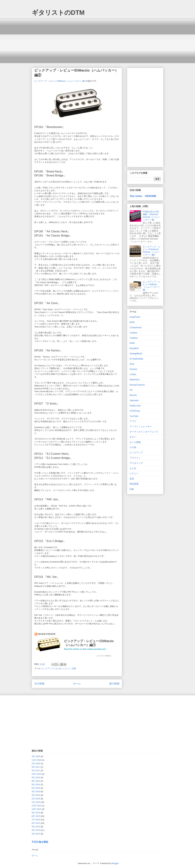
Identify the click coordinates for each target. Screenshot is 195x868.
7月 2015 (36, 820)
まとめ (58, 668)
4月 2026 (36, 756)
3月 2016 (36, 795)
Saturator (134, 400)
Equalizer (134, 348)
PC (131, 390)
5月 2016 (36, 788)
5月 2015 (36, 827)
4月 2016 (36, 791)
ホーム (77, 684)
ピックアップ (48, 668)
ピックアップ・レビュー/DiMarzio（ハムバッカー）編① (60, 81)
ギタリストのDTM (58, 13)
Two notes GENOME (143, 196)
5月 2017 (36, 770)
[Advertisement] (97, 41)
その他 (133, 447)
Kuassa (133, 369)
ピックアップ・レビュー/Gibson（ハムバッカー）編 (152, 286)
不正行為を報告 (40, 842)
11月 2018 (36, 760)
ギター (133, 437)
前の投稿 (114, 684)
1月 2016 (36, 802)
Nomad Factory (137, 385)
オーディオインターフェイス (144, 432)
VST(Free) (135, 411)
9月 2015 (36, 813)
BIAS (132, 322)
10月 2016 (36, 774)
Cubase (133, 333)
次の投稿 (39, 684)
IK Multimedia (136, 359)
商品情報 (134, 484)
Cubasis (134, 338)
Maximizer (135, 380)
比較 (74, 668)
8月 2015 (36, 816)
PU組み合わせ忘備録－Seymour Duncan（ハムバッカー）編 (151, 216)
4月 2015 (36, 830)
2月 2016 (36, 799)
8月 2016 (36, 781)
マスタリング (136, 463)
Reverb (133, 395)
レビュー (67, 668)
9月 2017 (36, 767)
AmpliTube (135, 317)
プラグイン (135, 458)
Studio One (135, 406)
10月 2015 (36, 809)
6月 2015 (36, 823)
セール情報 (135, 442)
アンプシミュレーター (141, 426)
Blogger (115, 863)
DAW (132, 343)
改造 (132, 479)
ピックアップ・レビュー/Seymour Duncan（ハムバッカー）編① (152, 251)
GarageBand (136, 353)
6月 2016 (36, 784)
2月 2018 (36, 763)
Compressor (136, 327)
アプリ (133, 421)
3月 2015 (36, 834)
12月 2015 (36, 806)
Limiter (133, 374)
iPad (132, 364)
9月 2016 (36, 777)
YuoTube (134, 416)
